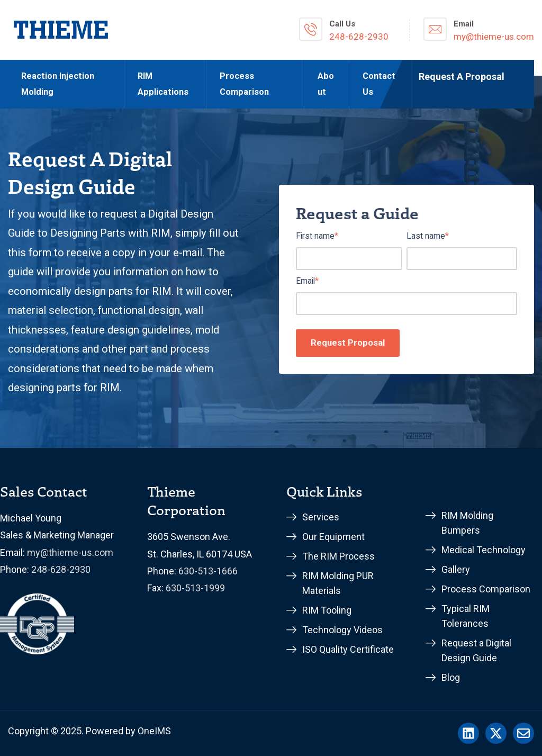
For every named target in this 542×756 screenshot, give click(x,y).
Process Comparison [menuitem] (486, 589)
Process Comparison (244, 84)
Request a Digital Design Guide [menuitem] (476, 650)
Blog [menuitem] (451, 677)
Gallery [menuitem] (456, 569)
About (326, 84)
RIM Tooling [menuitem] (327, 610)
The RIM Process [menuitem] (338, 556)
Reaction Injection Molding (58, 84)
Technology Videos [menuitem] (342, 630)
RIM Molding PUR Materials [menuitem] (338, 583)
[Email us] (523, 733)
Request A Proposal (462, 76)
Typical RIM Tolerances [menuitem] (466, 616)
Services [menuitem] (321, 517)
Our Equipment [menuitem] (333, 537)
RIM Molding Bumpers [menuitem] (467, 523)
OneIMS (154, 731)
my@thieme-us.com (70, 552)
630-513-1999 (195, 588)
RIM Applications (163, 84)
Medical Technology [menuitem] (484, 550)
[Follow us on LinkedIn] (468, 733)
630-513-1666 (208, 571)
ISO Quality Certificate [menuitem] (348, 649)
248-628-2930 (61, 569)
